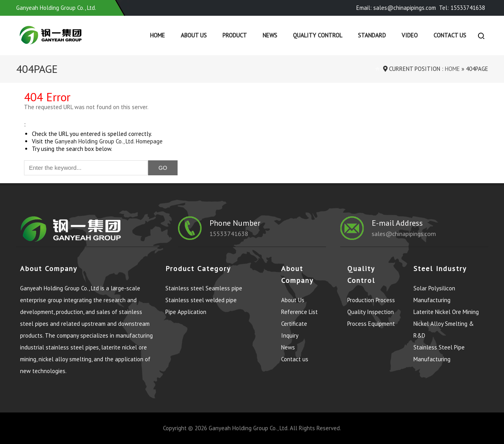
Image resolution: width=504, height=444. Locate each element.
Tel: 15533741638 (462, 8)
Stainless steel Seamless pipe (204, 288)
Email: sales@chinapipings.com (396, 8)
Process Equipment (371, 324)
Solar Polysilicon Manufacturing (434, 294)
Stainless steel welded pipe (201, 300)
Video (410, 35)
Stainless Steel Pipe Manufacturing (439, 353)
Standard (372, 35)
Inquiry (290, 335)
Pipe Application (186, 312)
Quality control (318, 35)
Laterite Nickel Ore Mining (446, 312)
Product (235, 35)
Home (157, 35)
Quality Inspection (371, 312)
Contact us (450, 35)
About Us (194, 35)
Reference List (299, 312)
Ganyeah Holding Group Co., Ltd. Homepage (109, 141)
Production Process (371, 300)
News (270, 35)
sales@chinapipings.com (404, 234)
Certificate (294, 324)
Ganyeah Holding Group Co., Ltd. (248, 428)
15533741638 (229, 234)
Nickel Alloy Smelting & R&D (444, 330)
